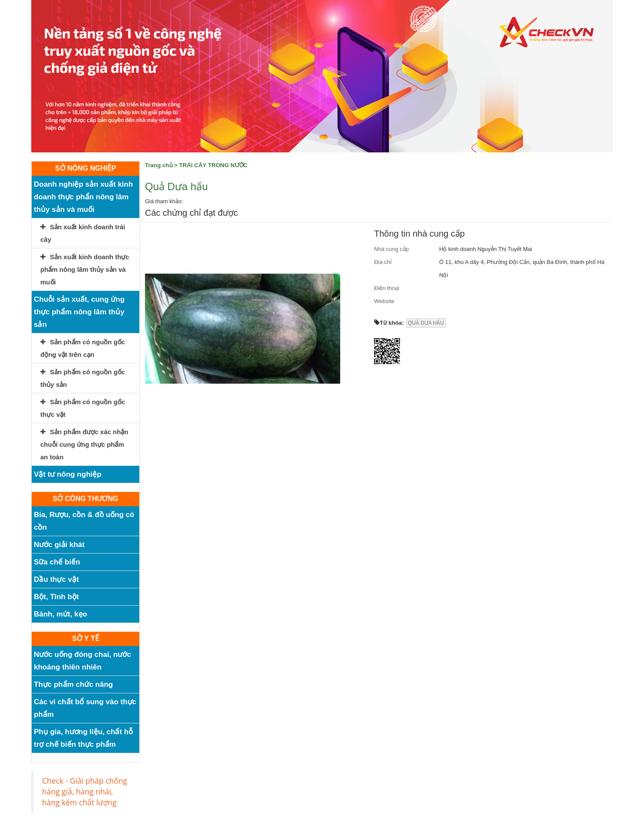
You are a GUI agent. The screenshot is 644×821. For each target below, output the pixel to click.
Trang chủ (159, 165)
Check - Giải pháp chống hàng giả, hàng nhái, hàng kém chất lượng (85, 791)
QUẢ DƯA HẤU (426, 323)
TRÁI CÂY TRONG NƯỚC (213, 165)
